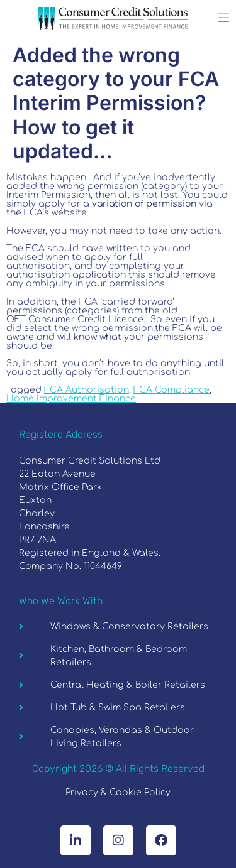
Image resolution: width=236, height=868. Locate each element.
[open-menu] (223, 19)
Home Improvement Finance (71, 399)
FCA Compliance (171, 390)
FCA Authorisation (87, 390)
